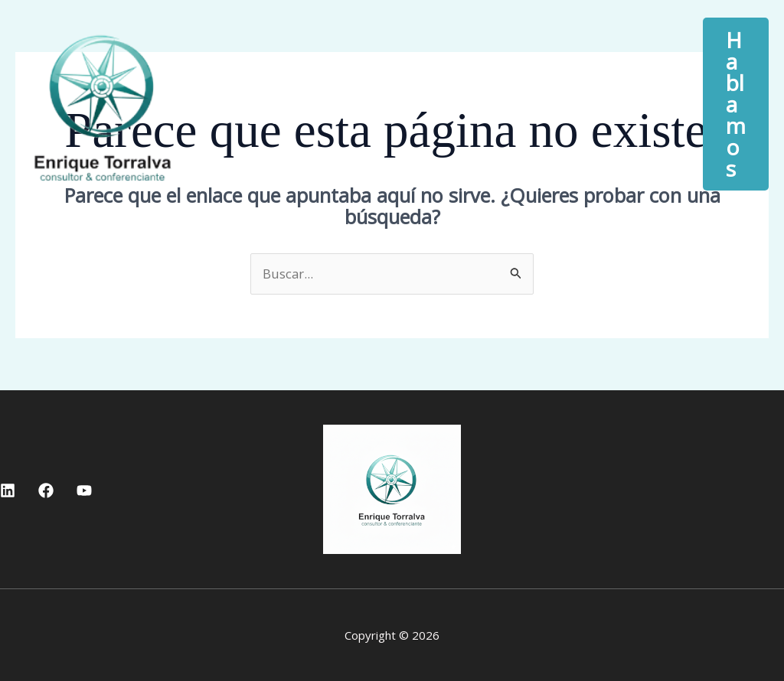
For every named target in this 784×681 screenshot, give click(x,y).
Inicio (283, 93)
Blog (277, 116)
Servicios (570, 93)
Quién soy (412, 93)
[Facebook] (46, 490)
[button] (618, 93)
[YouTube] (84, 490)
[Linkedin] (8, 490)
